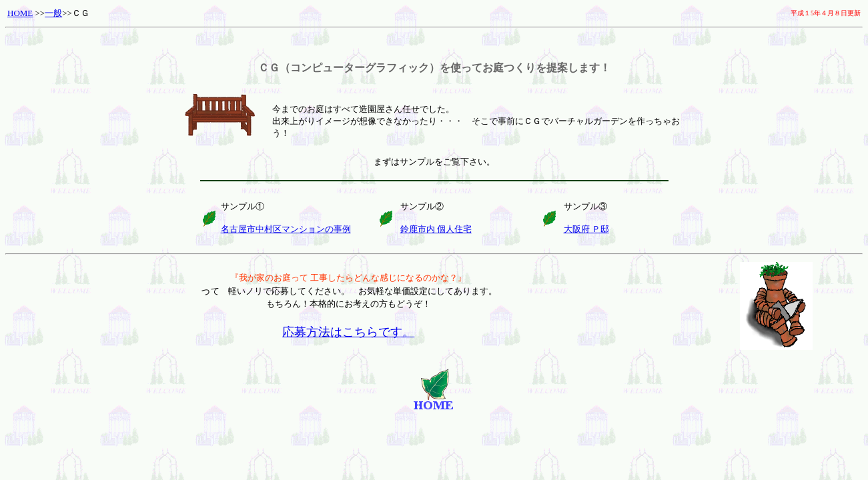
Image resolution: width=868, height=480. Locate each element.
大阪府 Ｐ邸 (586, 229)
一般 (53, 13)
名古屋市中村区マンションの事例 (286, 229)
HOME (20, 13)
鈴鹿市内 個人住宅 (436, 229)
